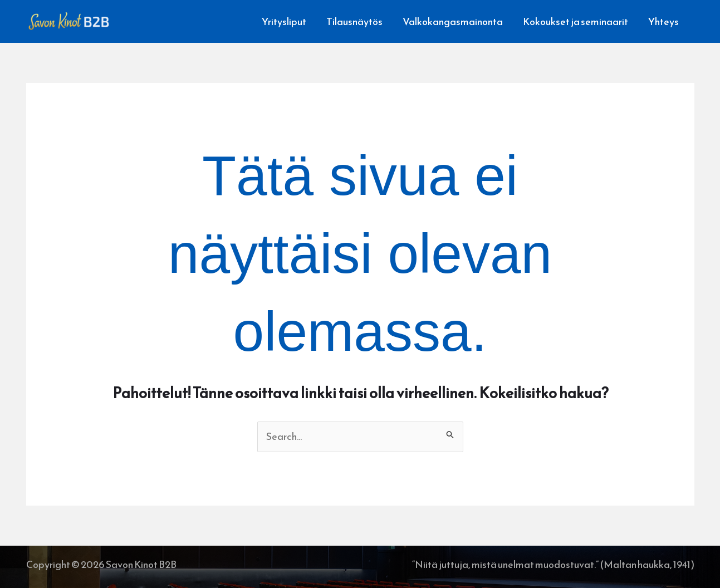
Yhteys (663, 21)
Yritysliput (284, 21)
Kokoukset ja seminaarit (575, 21)
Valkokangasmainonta (453, 21)
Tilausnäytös (354, 21)
